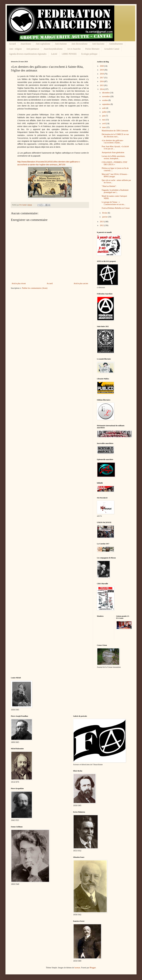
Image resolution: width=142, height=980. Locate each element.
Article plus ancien (81, 283)
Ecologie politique (89, 54)
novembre (106, 96)
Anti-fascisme (98, 44)
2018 (102, 74)
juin (104, 116)
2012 (102, 225)
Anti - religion (15, 49)
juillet (105, 112)
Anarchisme (26, 44)
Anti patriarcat (33, 49)
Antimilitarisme (116, 44)
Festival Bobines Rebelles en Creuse (116, 208)
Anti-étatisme (61, 44)
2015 (102, 85)
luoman (77, 968)
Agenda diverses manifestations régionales (28, 54)
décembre (106, 93)
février (105, 213)
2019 (102, 70)
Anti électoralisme (79, 44)
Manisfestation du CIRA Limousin (115, 131)
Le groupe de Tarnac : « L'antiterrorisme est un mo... (114, 203)
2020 (102, 66)
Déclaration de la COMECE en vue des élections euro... (115, 135)
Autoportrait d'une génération (113, 152)
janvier (105, 217)
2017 (102, 78)
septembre (106, 104)
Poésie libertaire (92, 49)
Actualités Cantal (112, 49)
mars (104, 127)
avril (104, 124)
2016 (102, 81)
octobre (105, 100)
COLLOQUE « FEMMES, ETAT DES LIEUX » (114, 163)
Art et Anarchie (74, 49)
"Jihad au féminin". (109, 186)
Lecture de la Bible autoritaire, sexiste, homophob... (113, 157)
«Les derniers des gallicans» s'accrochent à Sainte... (113, 142)
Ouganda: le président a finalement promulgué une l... (115, 191)
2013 (102, 222)
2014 (102, 89)
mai (104, 120)
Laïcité (54, 54)
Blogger (93, 968)
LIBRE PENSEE (69, 54)
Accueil (12, 44)
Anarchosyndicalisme (53, 49)
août (104, 108)
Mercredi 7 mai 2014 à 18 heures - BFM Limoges (115, 175)
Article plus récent (19, 283)
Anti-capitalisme (43, 44)
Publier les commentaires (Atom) (35, 288)
